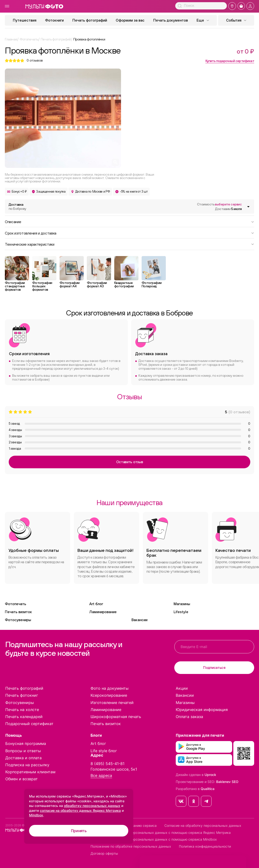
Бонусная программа (26, 743)
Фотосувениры (18, 620)
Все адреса (101, 776)
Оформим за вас (130, 20)
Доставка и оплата (23, 758)
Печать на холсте (22, 710)
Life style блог (104, 751)
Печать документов (171, 20)
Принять (79, 831)
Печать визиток (18, 612)
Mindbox (36, 815)
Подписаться (214, 668)
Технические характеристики (129, 244)
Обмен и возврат (22, 779)
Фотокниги (54, 20)
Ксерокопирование (109, 695)
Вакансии (139, 620)
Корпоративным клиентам (30, 772)
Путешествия (25, 20)
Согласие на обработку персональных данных (203, 826)
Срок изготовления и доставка (129, 233)
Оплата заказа (189, 717)
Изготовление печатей (112, 703)
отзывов (35, 60)
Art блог (96, 604)
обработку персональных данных (92, 806)
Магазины (182, 604)
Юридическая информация (202, 710)
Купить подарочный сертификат (230, 61)
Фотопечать (15, 604)
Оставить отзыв (130, 462)
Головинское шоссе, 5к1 (114, 769)
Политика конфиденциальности (205, 846)
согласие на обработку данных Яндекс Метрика (80, 810)
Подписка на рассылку (27, 765)
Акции (182, 688)
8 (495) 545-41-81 (107, 764)
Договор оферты (104, 853)
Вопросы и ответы (23, 751)
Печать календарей (24, 717)
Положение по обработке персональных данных (131, 846)
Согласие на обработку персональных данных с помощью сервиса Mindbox (154, 839)
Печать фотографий (90, 20)
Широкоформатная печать (116, 717)
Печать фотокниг (22, 695)
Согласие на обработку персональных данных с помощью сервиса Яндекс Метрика (161, 833)
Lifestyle (181, 612)
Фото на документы (110, 688)
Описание (129, 221)
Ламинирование (103, 612)
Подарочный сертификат (29, 724)
